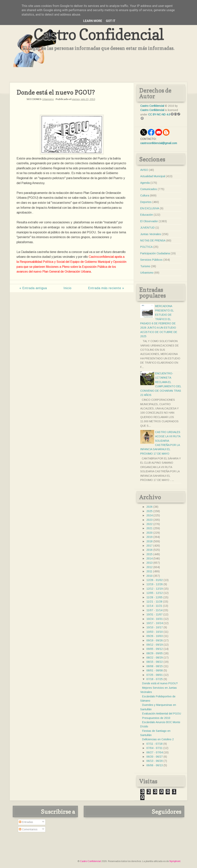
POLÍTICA (146, 247)
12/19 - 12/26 (155, 584)
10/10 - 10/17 (155, 627)
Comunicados (149, 189)
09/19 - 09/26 (155, 640)
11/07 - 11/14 (154, 610)
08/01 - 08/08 (155, 670)
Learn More (93, 21)
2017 (149, 546)
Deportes (146, 202)
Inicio (68, 288)
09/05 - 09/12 (155, 649)
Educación (147, 215)
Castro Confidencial (99, 34)
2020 (149, 533)
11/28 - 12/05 (154, 597)
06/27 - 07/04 (155, 752)
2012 (149, 567)
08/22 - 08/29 (155, 658)
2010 (149, 576)
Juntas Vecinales (151, 234)
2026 (149, 507)
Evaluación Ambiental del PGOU (162, 714)
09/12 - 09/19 (155, 645)
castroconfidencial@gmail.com (159, 143)
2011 (149, 571)
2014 (149, 558)
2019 (149, 537)
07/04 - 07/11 (154, 748)
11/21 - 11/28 (154, 602)
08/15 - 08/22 (155, 662)
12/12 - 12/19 (155, 589)
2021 (149, 528)
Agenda (145, 183)
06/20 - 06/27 (155, 757)
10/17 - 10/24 (155, 623)
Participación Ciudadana (155, 253)
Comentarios (28, 829)
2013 (149, 563)
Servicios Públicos (151, 260)
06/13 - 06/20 (155, 761)
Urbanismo (48, 99)
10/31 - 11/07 (154, 614)
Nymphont (175, 861)
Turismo (145, 266)
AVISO (144, 170)
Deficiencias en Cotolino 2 (158, 739)
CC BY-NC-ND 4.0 (159, 114)
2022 (149, 524)
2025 (149, 511)
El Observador (149, 221)
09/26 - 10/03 (155, 636)
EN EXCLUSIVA (150, 208)
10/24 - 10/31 (155, 619)
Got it (111, 21)
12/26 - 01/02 (155, 580)
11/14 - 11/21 (154, 606)
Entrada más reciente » (106, 288)
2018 (149, 541)
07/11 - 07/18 (154, 744)
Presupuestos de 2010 (156, 718)
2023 (149, 520)
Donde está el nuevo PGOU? (160, 683)
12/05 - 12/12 (155, 593)
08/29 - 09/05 (155, 653)
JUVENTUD (147, 228)
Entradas (26, 822)
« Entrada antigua (33, 288)
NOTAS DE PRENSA (153, 240)
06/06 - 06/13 (155, 765)
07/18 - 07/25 (155, 679)
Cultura (145, 195)
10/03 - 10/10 (155, 632)
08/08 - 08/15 (155, 666)
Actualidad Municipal (153, 176)
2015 (149, 554)
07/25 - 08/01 (155, 675)
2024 (149, 515)
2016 (149, 550)
